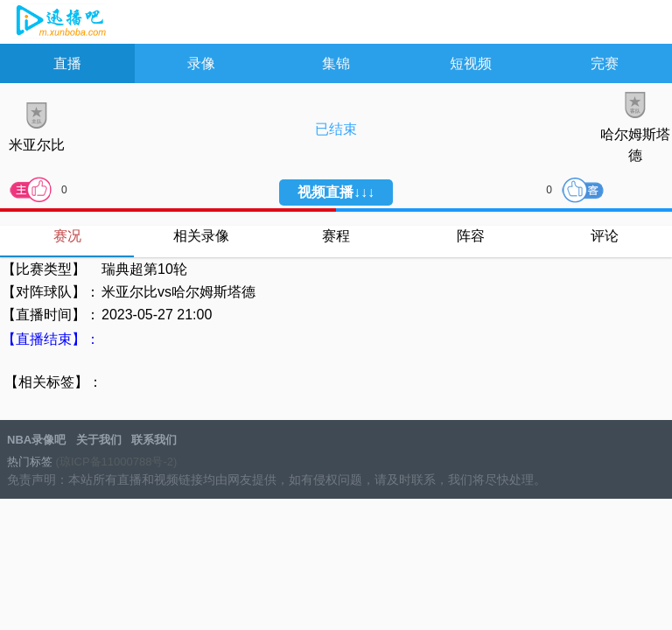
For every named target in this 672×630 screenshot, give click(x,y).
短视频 (471, 63)
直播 (67, 63)
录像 (201, 63)
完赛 (605, 63)
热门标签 (30, 462)
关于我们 (99, 440)
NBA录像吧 (59, 23)
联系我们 (154, 440)
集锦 (336, 63)
